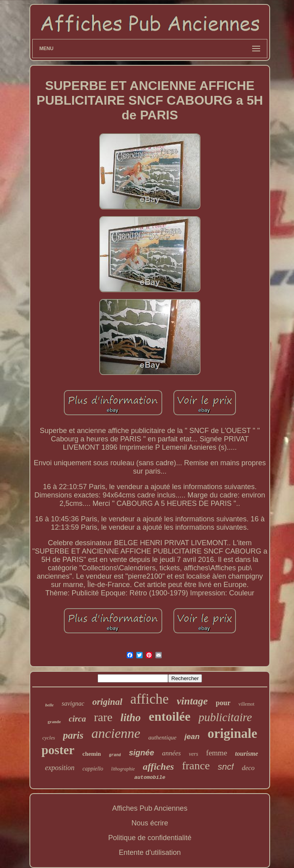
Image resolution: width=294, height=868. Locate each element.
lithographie (123, 769)
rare (103, 717)
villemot (247, 704)
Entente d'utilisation (150, 852)
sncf (226, 767)
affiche (150, 699)
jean (192, 736)
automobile (150, 777)
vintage (192, 701)
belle (49, 705)
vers (193, 754)
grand (115, 755)
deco (248, 768)
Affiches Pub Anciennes (150, 808)
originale (232, 733)
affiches (158, 767)
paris (73, 735)
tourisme (247, 754)
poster (58, 750)
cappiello (93, 769)
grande (54, 722)
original (107, 702)
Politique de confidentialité (150, 838)
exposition (60, 768)
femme (217, 753)
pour (223, 703)
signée (141, 753)
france (196, 766)
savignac (73, 703)
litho (130, 718)
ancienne (116, 733)
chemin (92, 754)
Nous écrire (150, 823)
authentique (162, 737)
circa (77, 719)
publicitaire (225, 717)
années (171, 753)
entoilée (170, 716)
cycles (49, 738)
